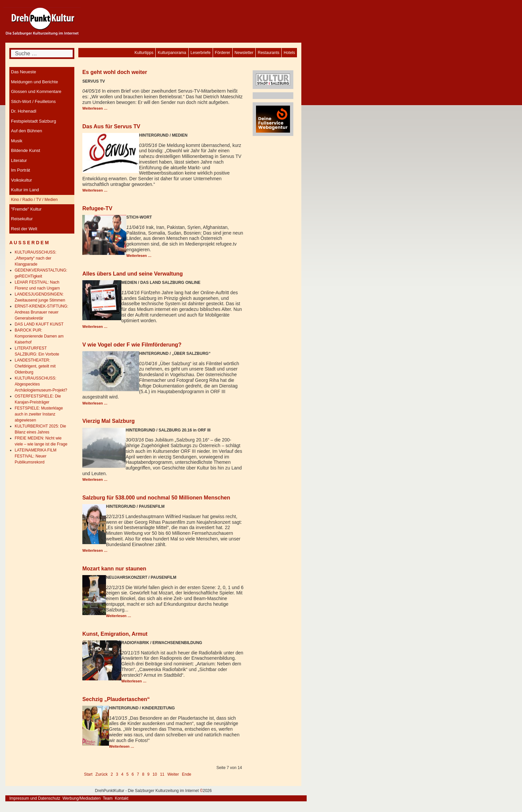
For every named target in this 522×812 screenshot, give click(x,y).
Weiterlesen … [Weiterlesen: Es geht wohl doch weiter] (95, 108)
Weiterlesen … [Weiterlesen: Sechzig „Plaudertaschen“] (122, 746)
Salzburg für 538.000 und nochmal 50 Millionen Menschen (156, 497)
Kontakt (121, 798)
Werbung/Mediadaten (81, 798)
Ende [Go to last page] (187, 774)
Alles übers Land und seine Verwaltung (132, 274)
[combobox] (42, 53)
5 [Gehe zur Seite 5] (127, 774)
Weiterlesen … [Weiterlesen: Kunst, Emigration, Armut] (134, 681)
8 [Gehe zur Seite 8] (143, 774)
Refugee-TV (97, 208)
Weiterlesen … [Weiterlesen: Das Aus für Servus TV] (95, 190)
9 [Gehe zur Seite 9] (148, 774)
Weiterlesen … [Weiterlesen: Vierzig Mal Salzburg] (95, 479)
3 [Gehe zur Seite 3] (117, 774)
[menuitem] (289, 53)
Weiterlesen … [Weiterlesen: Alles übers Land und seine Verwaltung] (95, 327)
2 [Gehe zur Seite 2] (112, 774)
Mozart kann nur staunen (114, 568)
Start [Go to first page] (88, 774)
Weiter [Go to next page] (173, 774)
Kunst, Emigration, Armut (115, 634)
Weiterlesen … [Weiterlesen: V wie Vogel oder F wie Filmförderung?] (95, 403)
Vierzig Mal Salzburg (108, 421)
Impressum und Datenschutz (35, 798)
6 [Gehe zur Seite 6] (133, 774)
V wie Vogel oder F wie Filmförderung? (132, 345)
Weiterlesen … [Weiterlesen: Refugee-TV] (139, 256)
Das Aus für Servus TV (111, 126)
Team (107, 798)
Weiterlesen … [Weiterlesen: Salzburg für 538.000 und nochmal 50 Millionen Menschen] (95, 550)
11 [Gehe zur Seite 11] (162, 774)
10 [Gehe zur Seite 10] (155, 774)
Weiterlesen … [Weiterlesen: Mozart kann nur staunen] (119, 616)
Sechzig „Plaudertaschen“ (116, 699)
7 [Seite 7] (138, 774)
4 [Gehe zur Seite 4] (122, 774)
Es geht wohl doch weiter (115, 72)
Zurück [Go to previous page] (101, 774)
